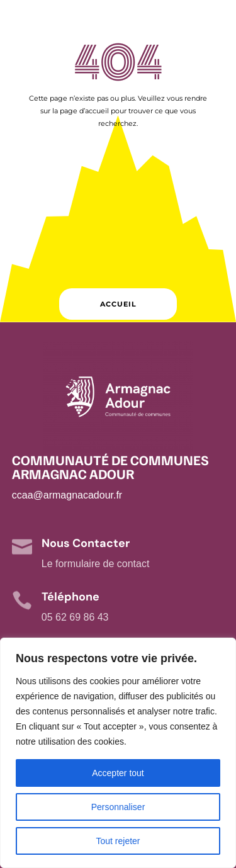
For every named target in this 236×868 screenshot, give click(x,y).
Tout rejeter (118, 841)
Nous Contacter (86, 543)
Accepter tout (118, 773)
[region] (118, 753)
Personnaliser (118, 807)
